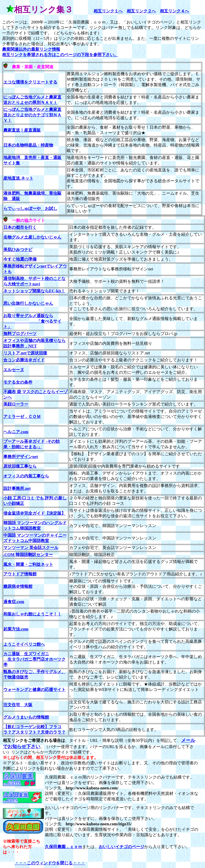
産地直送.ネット (18, 178)
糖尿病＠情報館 (18, 586)
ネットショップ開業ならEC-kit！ (34, 291)
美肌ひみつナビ (18, 250)
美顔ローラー (16, 404)
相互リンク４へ (174, 11)
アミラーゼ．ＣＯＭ (22, 417)
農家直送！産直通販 (22, 130)
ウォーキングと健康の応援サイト (34, 690)
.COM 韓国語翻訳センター (28, 555)
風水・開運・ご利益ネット (28, 564)
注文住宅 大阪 (18, 705)
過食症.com (14, 602)
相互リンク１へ (108, 11)
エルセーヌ (14, 370)
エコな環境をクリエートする (30, 82)
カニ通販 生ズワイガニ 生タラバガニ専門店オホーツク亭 (34, 659)
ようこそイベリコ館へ (24, 644)
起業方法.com (16, 629)
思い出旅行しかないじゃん (28, 303)
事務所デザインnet (21, 457)
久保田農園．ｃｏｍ (63, 847)
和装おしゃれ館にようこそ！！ (32, 614)
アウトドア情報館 (20, 574)
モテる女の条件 (18, 382)
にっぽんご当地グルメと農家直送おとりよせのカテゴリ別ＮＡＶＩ (32, 115)
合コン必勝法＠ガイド (24, 360)
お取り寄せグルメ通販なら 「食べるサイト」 (32, 321)
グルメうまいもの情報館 (26, 717)
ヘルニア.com (16, 432)
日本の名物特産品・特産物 (28, 145)
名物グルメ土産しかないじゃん (32, 237)
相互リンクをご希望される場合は (34, 740)
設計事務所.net (17, 488)
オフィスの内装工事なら (26, 476)
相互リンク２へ (141, 11)
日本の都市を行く (20, 227)
